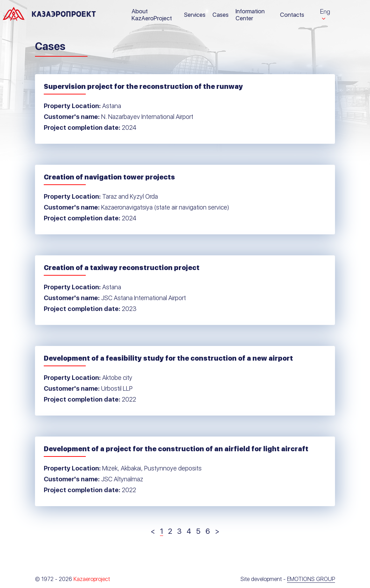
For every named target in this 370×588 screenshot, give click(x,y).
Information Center (250, 15)
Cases (221, 15)
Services (195, 15)
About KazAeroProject (152, 15)
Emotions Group (311, 579)
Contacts (292, 15)
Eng (325, 11)
